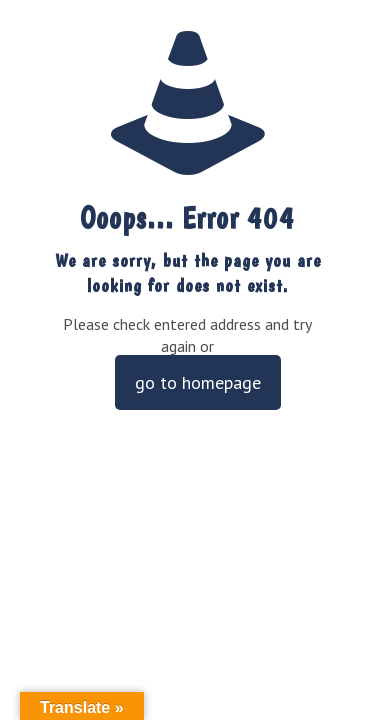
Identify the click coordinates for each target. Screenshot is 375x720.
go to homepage (198, 382)
